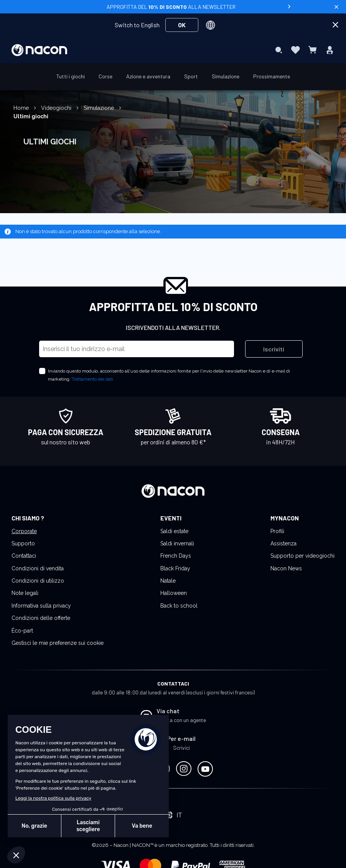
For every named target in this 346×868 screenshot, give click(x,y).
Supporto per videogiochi (302, 556)
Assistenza (283, 543)
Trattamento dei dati (92, 379)
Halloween (174, 593)
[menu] (173, 50)
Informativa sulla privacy (41, 606)
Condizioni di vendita (38, 568)
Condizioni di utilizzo (38, 581)
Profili (277, 531)
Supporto (23, 543)
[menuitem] (105, 50)
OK (182, 25)
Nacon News (286, 568)
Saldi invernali (177, 543)
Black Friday (175, 568)
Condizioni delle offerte (41, 618)
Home (22, 108)
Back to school (179, 606)
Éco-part (22, 631)
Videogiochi (57, 108)
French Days (176, 556)
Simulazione (100, 108)
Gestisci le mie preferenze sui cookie (58, 643)
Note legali (25, 593)
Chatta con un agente (181, 720)
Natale (168, 581)
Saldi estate (174, 531)
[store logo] (39, 50)
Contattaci (24, 556)
